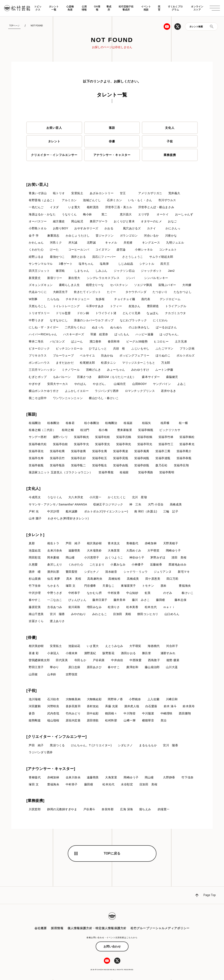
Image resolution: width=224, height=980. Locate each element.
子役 (170, 141)
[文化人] (33, 489)
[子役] (32, 691)
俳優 (112, 141)
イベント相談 (146, 8)
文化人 (170, 128)
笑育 (159, 8)
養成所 (109, 8)
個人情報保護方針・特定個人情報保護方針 (97, 929)
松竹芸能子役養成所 (126, 8)
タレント (54, 141)
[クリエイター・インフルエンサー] (56, 737)
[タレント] (35, 535)
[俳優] (32, 638)
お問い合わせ (112, 947)
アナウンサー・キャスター (112, 155)
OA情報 (97, 8)
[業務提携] (35, 801)
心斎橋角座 (70, 8)
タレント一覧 (54, 8)
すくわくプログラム (175, 8)
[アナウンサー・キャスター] (51, 769)
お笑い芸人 (54, 128)
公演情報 (84, 8)
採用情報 (57, 929)
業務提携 (170, 155)
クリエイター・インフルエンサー (54, 155)
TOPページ (14, 26)
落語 (112, 128)
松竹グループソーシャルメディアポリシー (160, 929)
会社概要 (41, 929)
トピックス (38, 8)
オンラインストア (197, 8)
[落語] (32, 415)
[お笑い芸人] (37, 185)
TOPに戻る (112, 854)
